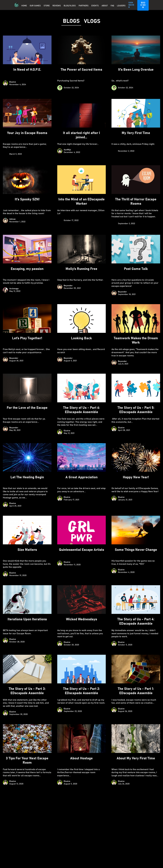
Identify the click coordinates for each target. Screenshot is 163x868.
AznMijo (67, 150)
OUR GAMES (35, 6)
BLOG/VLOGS (70, 6)
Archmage (14, 289)
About (105, 6)
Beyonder (68, 286)
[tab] (71, 21)
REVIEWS (57, 6)
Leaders (121, 6)
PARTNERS (84, 6)
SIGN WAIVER (131, 5)
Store (47, 6)
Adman (12, 219)
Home (24, 6)
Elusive (13, 82)
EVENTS (95, 6)
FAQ (112, 6)
